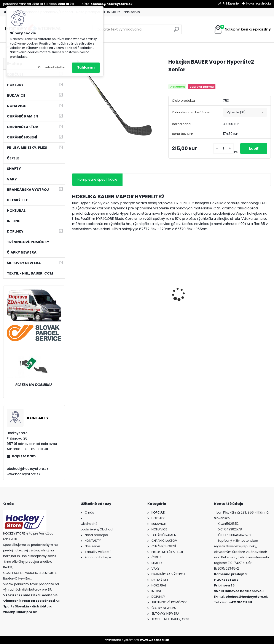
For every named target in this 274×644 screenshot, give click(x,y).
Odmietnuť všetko (52, 67)
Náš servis (132, 12)
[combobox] (245, 112)
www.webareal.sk (155, 640)
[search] (176, 31)
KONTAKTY (112, 12)
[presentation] (74, 287)
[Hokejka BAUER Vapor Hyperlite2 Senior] (113, 97)
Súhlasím (86, 67)
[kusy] (223, 149)
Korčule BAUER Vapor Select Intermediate (193, 302)
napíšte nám (24, 456)
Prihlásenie (231, 3)
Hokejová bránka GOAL (94, 293)
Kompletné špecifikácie (97, 179)
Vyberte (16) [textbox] (236, 112)
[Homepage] (5, 12)
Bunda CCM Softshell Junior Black (143, 302)
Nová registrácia (259, 3)
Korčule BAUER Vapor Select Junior (244, 302)
